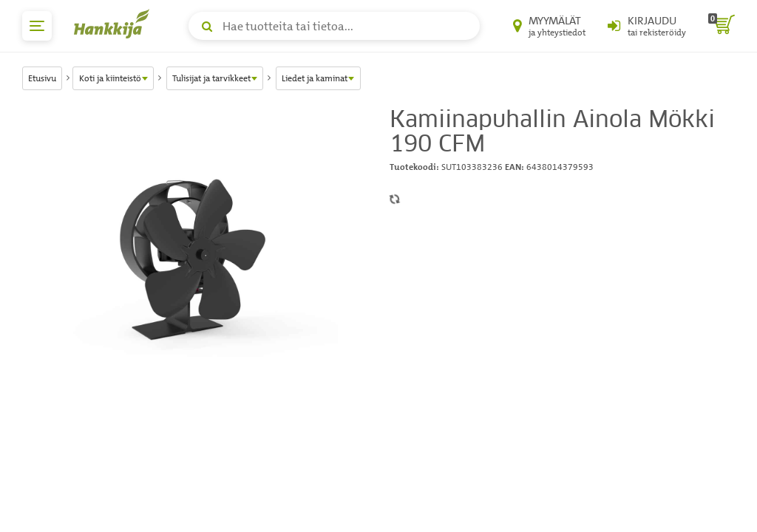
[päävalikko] (37, 26)
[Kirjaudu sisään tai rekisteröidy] (647, 26)
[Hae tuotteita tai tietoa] (334, 26)
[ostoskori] (722, 26)
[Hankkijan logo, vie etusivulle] (115, 24)
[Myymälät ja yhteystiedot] (549, 26)
